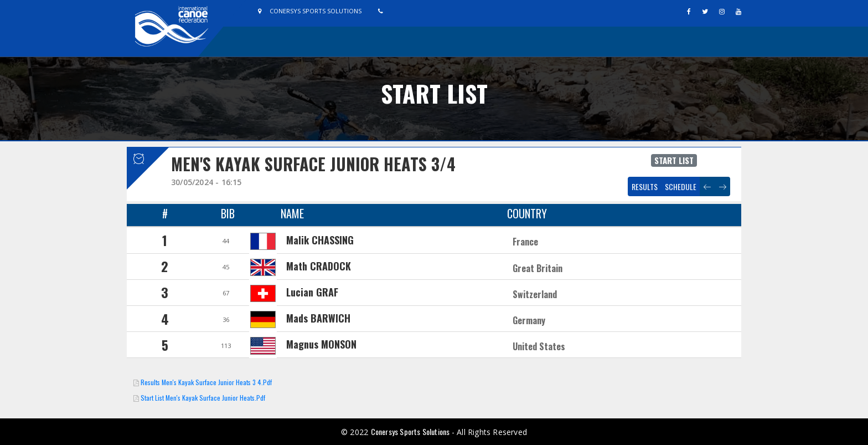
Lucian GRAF (312, 292)
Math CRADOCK (319, 266)
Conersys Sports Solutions (411, 431)
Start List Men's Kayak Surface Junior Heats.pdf (203, 398)
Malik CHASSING (320, 240)
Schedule (681, 186)
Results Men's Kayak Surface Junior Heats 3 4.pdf (206, 382)
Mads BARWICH (318, 318)
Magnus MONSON (321, 344)
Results (645, 186)
